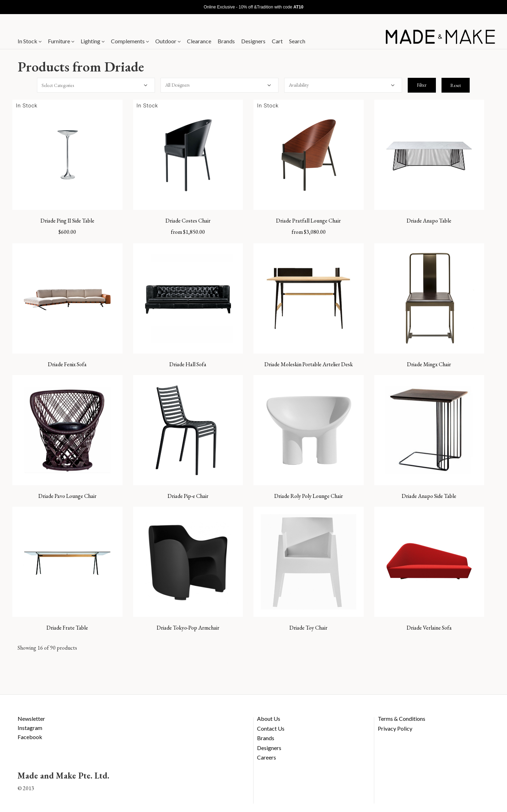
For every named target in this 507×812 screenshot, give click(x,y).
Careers (267, 757)
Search (297, 41)
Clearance (199, 41)
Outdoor (168, 41)
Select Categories (58, 85)
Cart (277, 41)
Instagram (30, 728)
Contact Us (271, 728)
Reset (456, 85)
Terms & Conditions (402, 719)
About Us (269, 719)
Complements (130, 41)
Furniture (61, 41)
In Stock (30, 41)
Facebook (30, 737)
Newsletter (31, 719)
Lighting (93, 41)
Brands (226, 41)
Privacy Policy (395, 728)
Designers (253, 41)
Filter (422, 85)
